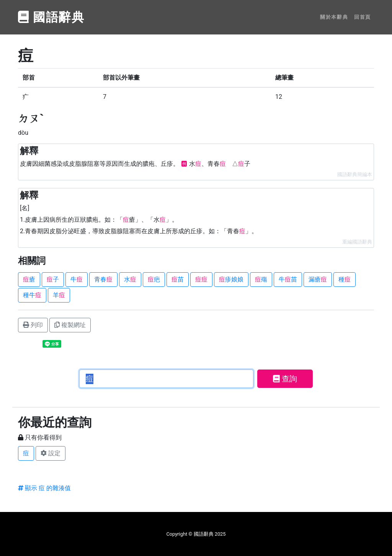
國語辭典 (51, 17)
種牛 (32, 295)
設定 (51, 453)
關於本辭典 (334, 17)
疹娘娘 (231, 279)
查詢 (285, 379)
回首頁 (363, 17)
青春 (103, 279)
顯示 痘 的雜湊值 (44, 488)
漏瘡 (318, 279)
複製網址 (70, 325)
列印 (33, 325)
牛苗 (288, 279)
